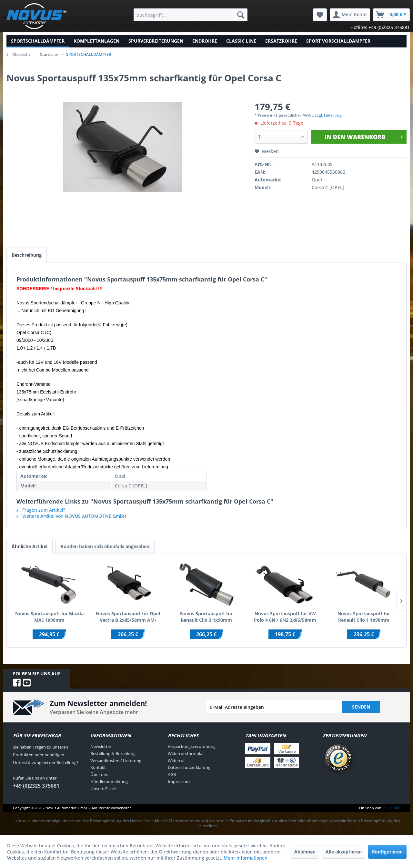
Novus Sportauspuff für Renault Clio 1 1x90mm (364, 617)
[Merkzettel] (320, 15)
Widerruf (176, 761)
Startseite (49, 54)
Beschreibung (27, 255)
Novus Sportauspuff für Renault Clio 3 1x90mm (206, 617)
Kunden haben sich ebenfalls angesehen (105, 546)
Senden (361, 707)
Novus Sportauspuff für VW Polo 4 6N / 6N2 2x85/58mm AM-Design (285, 617)
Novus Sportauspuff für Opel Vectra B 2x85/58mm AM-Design (128, 617)
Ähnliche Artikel (30, 546)
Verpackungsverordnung (192, 746)
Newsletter (101, 746)
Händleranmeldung (109, 781)
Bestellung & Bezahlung (113, 753)
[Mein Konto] (350, 15)
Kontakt (98, 767)
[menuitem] (191, 15)
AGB (172, 774)
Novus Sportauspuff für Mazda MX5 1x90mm (49, 617)
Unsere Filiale (103, 789)
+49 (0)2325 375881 (36, 786)
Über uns (99, 774)
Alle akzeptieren (344, 852)
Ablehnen (305, 852)
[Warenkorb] (391, 15)
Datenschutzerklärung (189, 767)
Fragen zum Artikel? (41, 510)
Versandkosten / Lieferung (116, 761)
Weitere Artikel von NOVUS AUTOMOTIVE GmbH (71, 516)
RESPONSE (391, 808)
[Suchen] (241, 15)
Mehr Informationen (246, 858)
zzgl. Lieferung (328, 115)
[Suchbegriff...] (191, 15)
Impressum (179, 781)
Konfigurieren (387, 852)
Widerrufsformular (186, 753)
